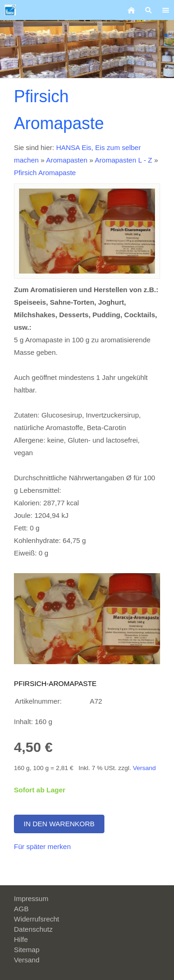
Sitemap (27, 950)
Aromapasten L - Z (124, 160)
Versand (144, 768)
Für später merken (42, 846)
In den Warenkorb (59, 824)
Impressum (31, 898)
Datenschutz (33, 929)
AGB (21, 909)
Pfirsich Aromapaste (45, 173)
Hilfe (21, 939)
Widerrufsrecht (37, 919)
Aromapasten (67, 160)
